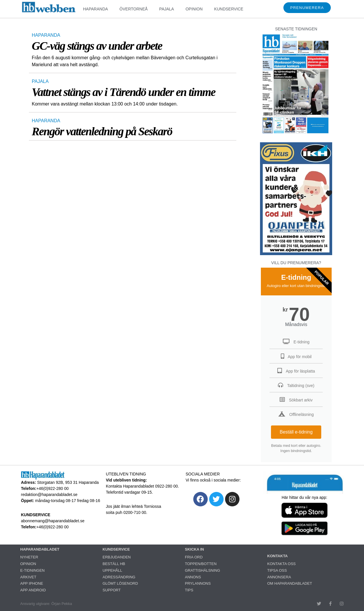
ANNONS (193, 577)
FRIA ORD (194, 557)
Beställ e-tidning (296, 432)
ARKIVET (28, 577)
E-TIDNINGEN (32, 570)
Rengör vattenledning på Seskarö (102, 131)
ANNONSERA (279, 577)
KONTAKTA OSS (281, 564)
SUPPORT (112, 590)
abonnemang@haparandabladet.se (53, 521)
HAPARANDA (95, 9)
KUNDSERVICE (229, 9)
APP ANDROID (33, 590)
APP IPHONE (32, 583)
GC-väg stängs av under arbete (97, 46)
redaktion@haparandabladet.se (49, 495)
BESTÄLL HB (114, 564)
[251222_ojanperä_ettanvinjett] (296, 254)
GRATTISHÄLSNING (203, 570)
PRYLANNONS (198, 583)
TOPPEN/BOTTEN (201, 564)
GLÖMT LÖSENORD (120, 583)
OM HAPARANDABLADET (290, 583)
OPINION (194, 9)
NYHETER (29, 557)
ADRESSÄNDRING (119, 577)
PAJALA (167, 9)
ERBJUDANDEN (117, 557)
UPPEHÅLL (112, 570)
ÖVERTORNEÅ (134, 9)
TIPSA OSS (277, 570)
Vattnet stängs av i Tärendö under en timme (123, 92)
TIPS (189, 590)
